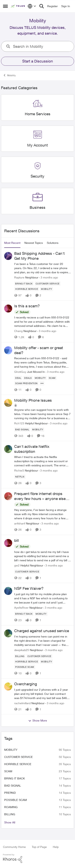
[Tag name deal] (18, 378)
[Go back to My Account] (37, 145)
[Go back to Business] (37, 207)
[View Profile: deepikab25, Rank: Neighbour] (8, 633)
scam (8, 771)
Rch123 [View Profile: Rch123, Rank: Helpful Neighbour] (19, 423)
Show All (10, 822)
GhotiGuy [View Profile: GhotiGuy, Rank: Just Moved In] (20, 372)
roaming (11, 807)
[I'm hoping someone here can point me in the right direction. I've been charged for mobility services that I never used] (42, 641)
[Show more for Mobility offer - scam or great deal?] (42, 383)
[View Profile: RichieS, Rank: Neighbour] (8, 449)
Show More (38, 721)
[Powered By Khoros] (37, 858)
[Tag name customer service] (48, 284)
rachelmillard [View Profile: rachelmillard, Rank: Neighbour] (22, 703)
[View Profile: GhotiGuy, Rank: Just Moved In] (8, 350)
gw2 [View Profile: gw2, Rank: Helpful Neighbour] (17, 565)
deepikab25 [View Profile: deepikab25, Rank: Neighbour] (22, 650)
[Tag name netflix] (20, 477)
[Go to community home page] (18, 6)
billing (10, 814)
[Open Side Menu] (5, 6)
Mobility (11, 750)
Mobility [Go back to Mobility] (9, 75)
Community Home (14, 847)
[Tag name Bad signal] (22, 430)
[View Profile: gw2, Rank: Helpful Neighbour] (8, 543)
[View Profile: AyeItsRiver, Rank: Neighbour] (8, 591)
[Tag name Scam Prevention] (26, 383)
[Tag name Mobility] (46, 289)
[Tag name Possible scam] (25, 667)
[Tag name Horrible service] (27, 289)
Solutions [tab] (53, 243)
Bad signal (13, 785)
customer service (18, 757)
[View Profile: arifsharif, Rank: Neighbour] (8, 496)
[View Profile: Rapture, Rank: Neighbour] (8, 256)
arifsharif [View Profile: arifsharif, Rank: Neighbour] (20, 524)
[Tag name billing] (20, 656)
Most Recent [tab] (12, 243)
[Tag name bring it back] (24, 284)
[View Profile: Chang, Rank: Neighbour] (8, 309)
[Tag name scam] (52, 378)
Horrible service (18, 764)
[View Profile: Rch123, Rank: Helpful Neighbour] (8, 403)
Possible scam (15, 800)
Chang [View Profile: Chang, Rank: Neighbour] (18, 331)
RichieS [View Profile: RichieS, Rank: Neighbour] (19, 470)
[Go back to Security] (37, 176)
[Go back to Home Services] (38, 114)
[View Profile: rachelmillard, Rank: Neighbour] (8, 686)
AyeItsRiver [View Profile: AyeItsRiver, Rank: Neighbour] (21, 608)
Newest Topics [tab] (34, 243)
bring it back (14, 778)
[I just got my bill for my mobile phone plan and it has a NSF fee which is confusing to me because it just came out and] (42, 598)
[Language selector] (32, 6)
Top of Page (39, 847)
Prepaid (10, 793)
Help (56, 847)
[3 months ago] (49, 277)
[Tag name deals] (28, 378)
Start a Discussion (38, 61)
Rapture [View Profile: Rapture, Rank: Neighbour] (19, 277)
